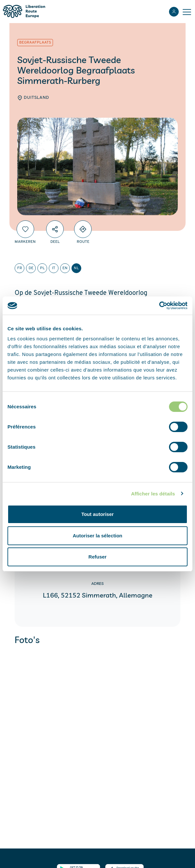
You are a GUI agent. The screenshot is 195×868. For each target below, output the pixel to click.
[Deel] (55, 229)
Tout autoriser (97, 514)
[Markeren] (25, 229)
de (31, 268)
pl (42, 268)
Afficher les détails (153, 494)
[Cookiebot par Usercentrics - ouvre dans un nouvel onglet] (159, 306)
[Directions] (83, 229)
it (54, 268)
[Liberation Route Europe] (24, 12)
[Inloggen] (174, 12)
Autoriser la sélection (98, 536)
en (65, 268)
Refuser (97, 557)
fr (20, 268)
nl (76, 268)
